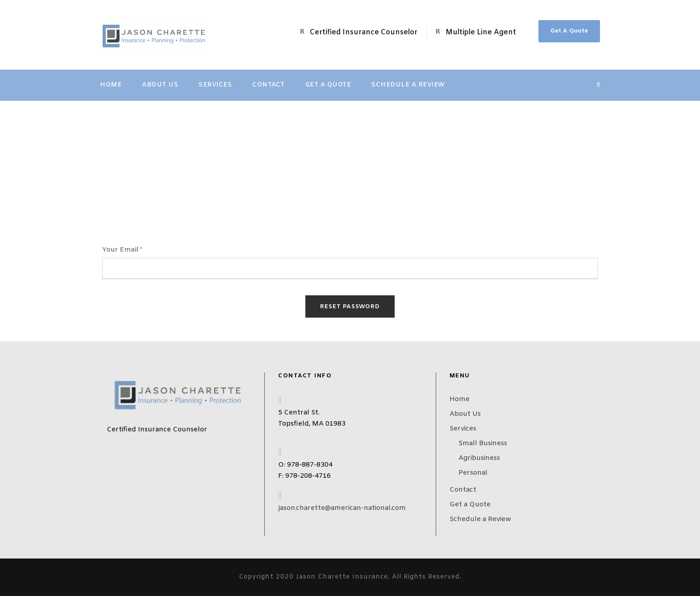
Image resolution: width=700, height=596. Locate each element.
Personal (473, 473)
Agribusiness (479, 458)
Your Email (122, 250)
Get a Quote (328, 85)
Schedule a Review (408, 85)
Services (215, 85)
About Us (160, 85)
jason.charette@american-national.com (342, 508)
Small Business (483, 443)
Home (111, 85)
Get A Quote (569, 31)
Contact (269, 85)
